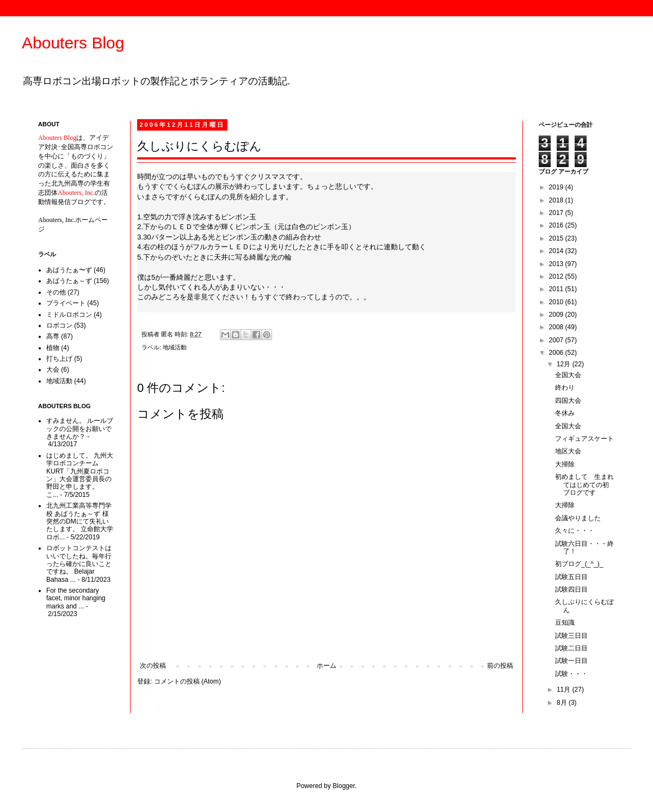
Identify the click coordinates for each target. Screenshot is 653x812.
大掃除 (565, 464)
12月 (565, 364)
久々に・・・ (575, 531)
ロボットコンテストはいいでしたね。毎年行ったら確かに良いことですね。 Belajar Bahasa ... (79, 564)
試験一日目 (571, 661)
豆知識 (565, 623)
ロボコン (59, 325)
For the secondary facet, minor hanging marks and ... (76, 598)
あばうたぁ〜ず (69, 270)
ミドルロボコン (69, 315)
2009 (557, 315)
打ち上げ (59, 359)
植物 (53, 348)
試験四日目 (571, 589)
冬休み (565, 413)
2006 (557, 353)
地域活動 (175, 347)
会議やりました (578, 518)
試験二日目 (571, 648)
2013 (557, 264)
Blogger (344, 786)
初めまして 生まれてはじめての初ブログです (584, 485)
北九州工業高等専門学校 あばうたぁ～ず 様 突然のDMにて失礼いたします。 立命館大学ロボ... (80, 521)
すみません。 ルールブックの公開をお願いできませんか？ (80, 429)
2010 (557, 302)
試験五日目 (571, 577)
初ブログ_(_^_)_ (579, 564)
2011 (557, 289)
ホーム (326, 666)
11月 (565, 690)
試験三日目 (571, 636)
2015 (557, 238)
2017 (557, 213)
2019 (557, 187)
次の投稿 (153, 666)
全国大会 (568, 375)
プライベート (66, 303)
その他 (56, 292)
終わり (565, 387)
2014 (557, 251)
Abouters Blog (73, 43)
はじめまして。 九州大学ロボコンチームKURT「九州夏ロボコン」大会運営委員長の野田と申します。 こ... (80, 475)
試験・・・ (571, 674)
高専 (53, 336)
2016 (557, 225)
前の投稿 (500, 666)
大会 (53, 370)
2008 (557, 327)
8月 (563, 703)
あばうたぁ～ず (69, 281)
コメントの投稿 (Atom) (187, 681)
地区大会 (568, 451)
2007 (557, 340)
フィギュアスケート (584, 439)
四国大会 (568, 401)
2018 (557, 200)
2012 (557, 276)
